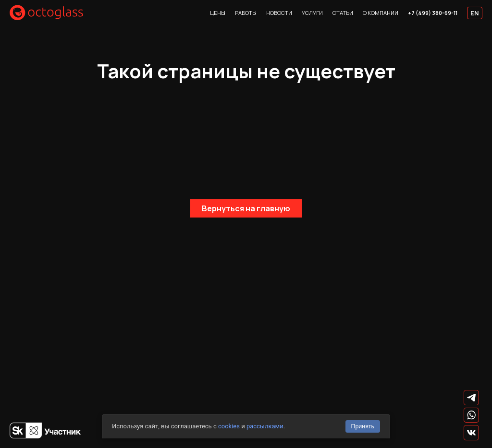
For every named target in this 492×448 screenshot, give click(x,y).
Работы (246, 13)
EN (475, 13)
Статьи (343, 13)
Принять (362, 426)
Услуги (312, 13)
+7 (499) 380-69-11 (433, 13)
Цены (218, 13)
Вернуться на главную (246, 208)
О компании (381, 13)
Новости (279, 13)
